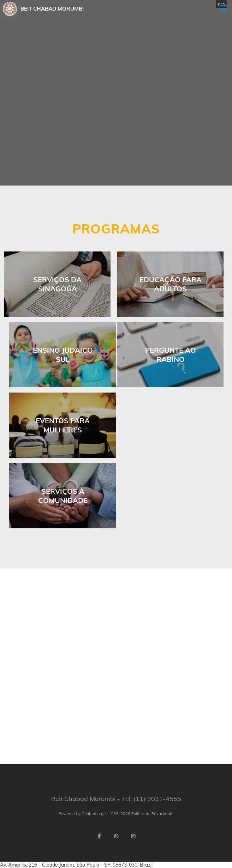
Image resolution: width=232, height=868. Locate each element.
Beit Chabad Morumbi (52, 9)
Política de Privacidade (152, 814)
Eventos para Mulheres (63, 425)
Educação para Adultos (171, 284)
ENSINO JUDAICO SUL (63, 355)
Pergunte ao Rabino (171, 355)
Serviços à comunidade (63, 496)
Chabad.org (93, 814)
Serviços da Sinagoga (57, 284)
